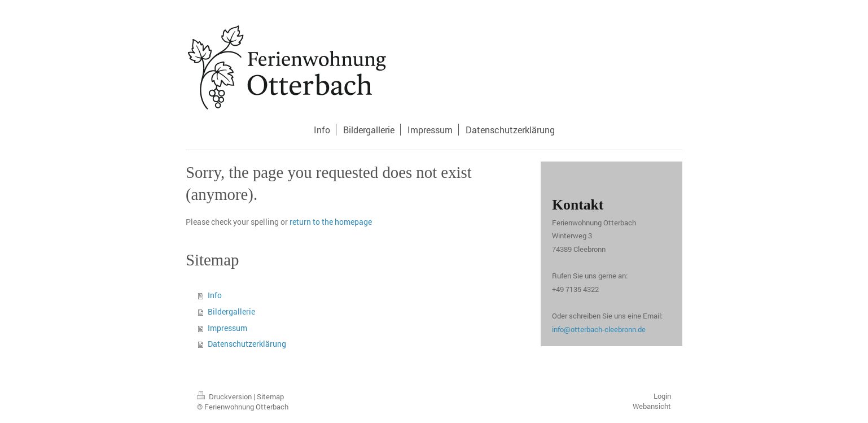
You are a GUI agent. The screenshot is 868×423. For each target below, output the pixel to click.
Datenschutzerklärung (247, 344)
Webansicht (652, 406)
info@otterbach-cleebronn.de (599, 329)
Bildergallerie (231, 311)
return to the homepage (331, 222)
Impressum (227, 328)
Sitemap (270, 396)
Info (215, 295)
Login (662, 396)
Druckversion (225, 396)
